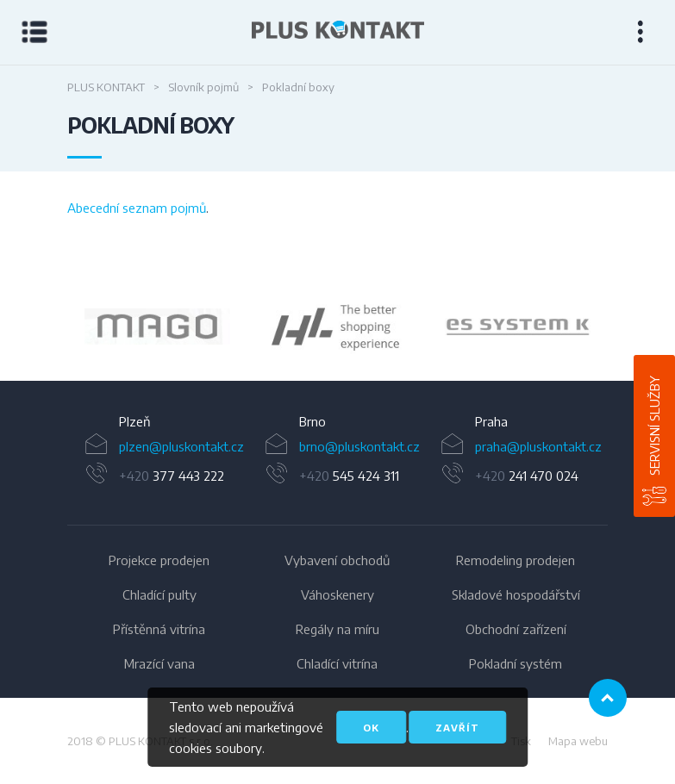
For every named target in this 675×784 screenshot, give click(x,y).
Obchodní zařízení (516, 629)
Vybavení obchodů (337, 560)
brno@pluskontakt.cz (359, 446)
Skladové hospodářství (516, 594)
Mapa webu (578, 741)
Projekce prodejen (159, 560)
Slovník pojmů (203, 87)
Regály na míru (337, 629)
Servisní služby (654, 426)
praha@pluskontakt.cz (538, 446)
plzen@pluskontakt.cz (181, 446)
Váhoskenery (337, 594)
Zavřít (457, 728)
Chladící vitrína (337, 663)
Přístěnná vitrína (159, 629)
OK (371, 728)
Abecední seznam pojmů (137, 208)
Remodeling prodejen (516, 560)
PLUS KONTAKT (106, 87)
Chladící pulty (159, 594)
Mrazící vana (159, 663)
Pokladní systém (516, 663)
